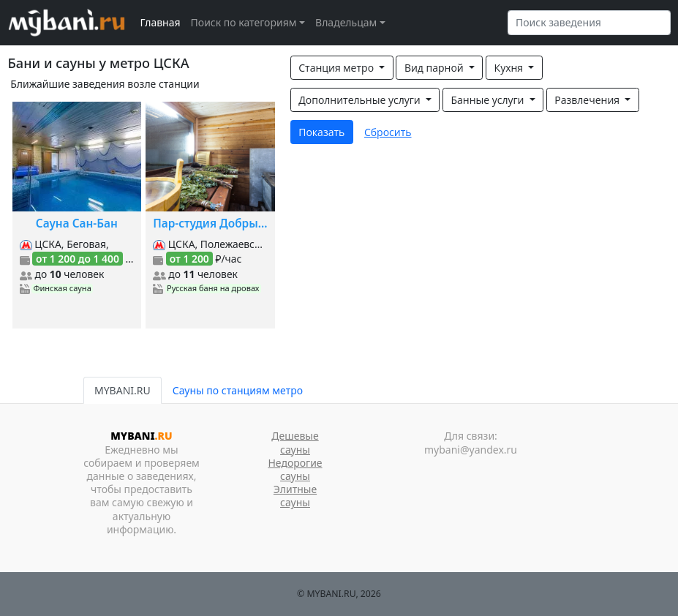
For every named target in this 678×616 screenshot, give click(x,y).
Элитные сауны (295, 496)
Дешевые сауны (295, 442)
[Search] (589, 23)
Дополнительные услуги (361, 100)
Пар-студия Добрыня (210, 224)
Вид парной (435, 68)
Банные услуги (489, 100)
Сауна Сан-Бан (77, 224)
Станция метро (337, 68)
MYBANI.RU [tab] (123, 390)
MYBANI (141, 436)
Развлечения (588, 100)
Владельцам (346, 22)
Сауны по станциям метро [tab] (238, 390)
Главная (161, 22)
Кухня (510, 68)
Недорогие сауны (295, 469)
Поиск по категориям (244, 22)
